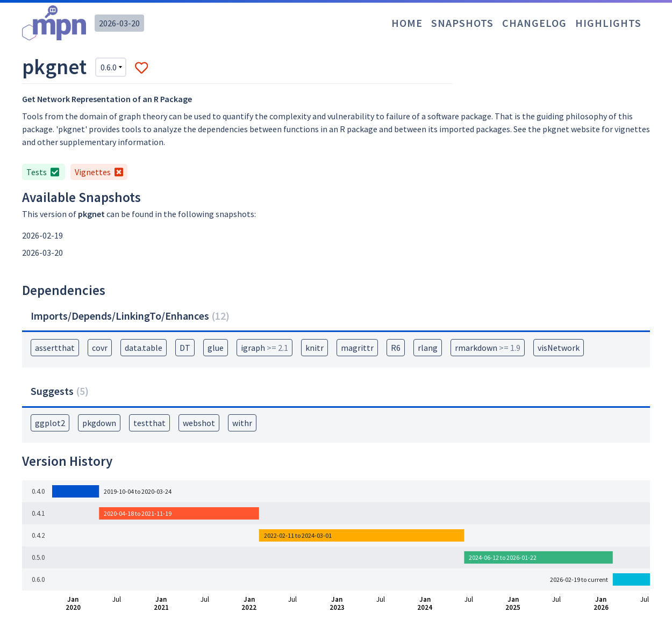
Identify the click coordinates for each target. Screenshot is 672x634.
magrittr (357, 348)
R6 (396, 348)
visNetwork (559, 348)
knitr (314, 348)
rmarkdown (488, 348)
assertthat (55, 348)
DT (185, 348)
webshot (199, 423)
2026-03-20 (119, 23)
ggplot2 (50, 423)
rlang (428, 348)
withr (242, 423)
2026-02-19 (42, 235)
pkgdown (99, 423)
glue (216, 348)
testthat (149, 423)
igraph (264, 348)
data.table (144, 348)
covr (100, 348)
